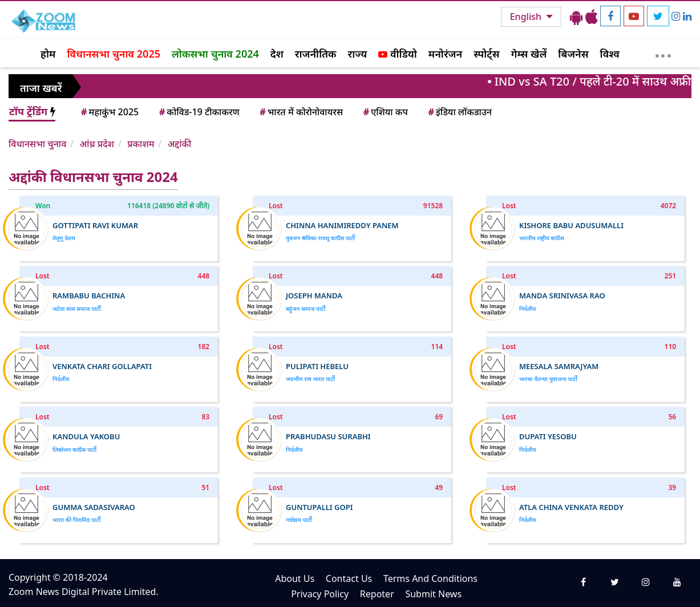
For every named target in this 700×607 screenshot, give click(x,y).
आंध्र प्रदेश (97, 144)
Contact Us (349, 578)
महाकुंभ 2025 (109, 112)
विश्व (610, 54)
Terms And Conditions (430, 578)
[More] (663, 53)
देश (277, 54)
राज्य (358, 54)
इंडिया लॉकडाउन (459, 112)
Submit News (433, 594)
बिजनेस (573, 54)
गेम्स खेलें (529, 54)
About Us (295, 578)
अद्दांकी (180, 144)
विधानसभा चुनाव (37, 144)
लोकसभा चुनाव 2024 (215, 54)
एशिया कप (385, 112)
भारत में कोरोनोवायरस (300, 112)
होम (48, 54)
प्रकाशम (141, 144)
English (527, 17)
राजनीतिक (316, 54)
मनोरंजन (445, 54)
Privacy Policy (320, 594)
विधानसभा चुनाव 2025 (114, 54)
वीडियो (397, 54)
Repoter (377, 594)
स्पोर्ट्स (487, 54)
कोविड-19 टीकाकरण (199, 112)
